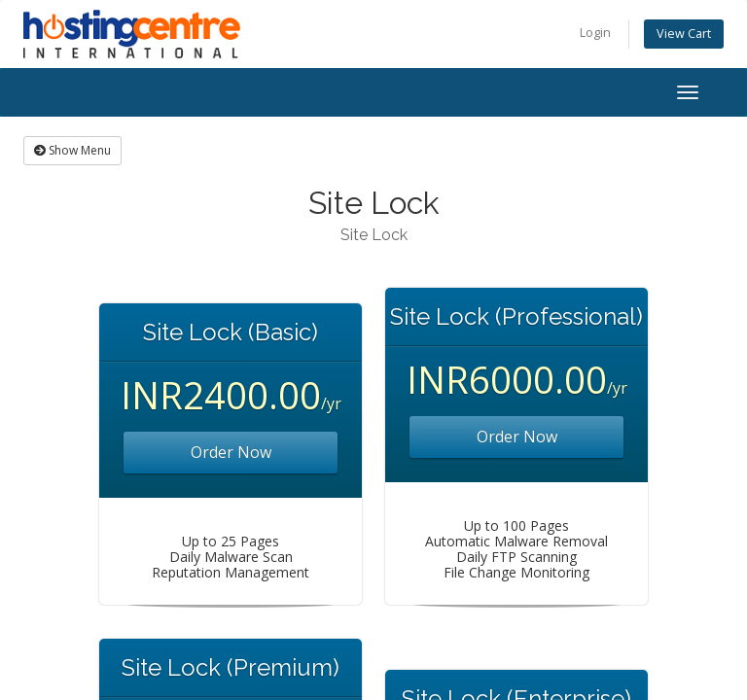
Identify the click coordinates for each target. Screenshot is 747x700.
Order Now (231, 452)
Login (595, 33)
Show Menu (72, 150)
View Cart (684, 34)
